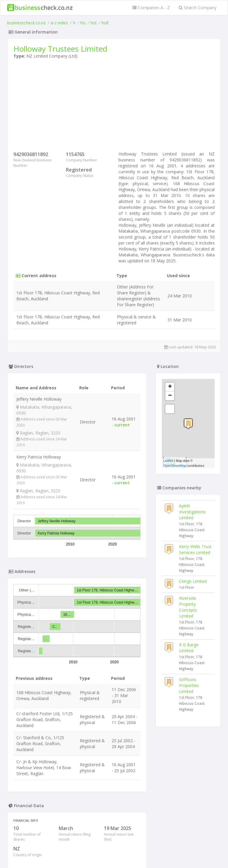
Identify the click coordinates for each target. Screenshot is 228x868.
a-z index (59, 23)
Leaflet (168, 461)
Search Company (198, 8)
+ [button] (170, 387)
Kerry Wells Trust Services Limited (195, 549)
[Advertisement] (114, 107)
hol (94, 23)
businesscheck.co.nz (26, 23)
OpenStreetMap (175, 466)
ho (83, 23)
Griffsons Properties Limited (189, 685)
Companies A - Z (151, 8)
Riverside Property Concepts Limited (188, 607)
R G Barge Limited (189, 648)
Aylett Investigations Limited (192, 512)
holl (105, 23)
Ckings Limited (193, 581)
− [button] (170, 396)
